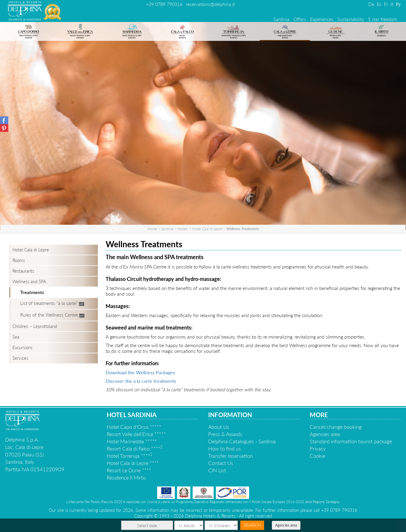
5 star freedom (382, 19)
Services (20, 358)
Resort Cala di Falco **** (135, 448)
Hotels (183, 229)
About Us (219, 427)
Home (152, 229)
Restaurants (23, 271)
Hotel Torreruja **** (129, 456)
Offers (300, 19)
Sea (16, 337)
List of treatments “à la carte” (49, 303)
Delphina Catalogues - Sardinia (242, 441)
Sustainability (351, 19)
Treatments (32, 292)
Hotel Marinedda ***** (132, 441)
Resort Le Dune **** (129, 470)
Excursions (22, 347)
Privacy (318, 448)
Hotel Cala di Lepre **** (133, 463)
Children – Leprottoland (35, 326)
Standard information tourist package (351, 441)
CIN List (217, 470)
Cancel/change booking (336, 427)
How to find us (225, 448)
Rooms (19, 260)
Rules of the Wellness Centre (49, 315)
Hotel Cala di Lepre (207, 229)
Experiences (322, 19)
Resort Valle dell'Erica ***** (136, 434)
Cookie (317, 456)
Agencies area (286, 525)
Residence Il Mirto (126, 477)
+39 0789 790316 (164, 4)
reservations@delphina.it (211, 4)
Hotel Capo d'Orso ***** (134, 427)
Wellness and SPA (29, 282)
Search (252, 525)
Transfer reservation (230, 456)
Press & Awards (225, 434)
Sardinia (281, 19)
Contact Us (221, 463)
